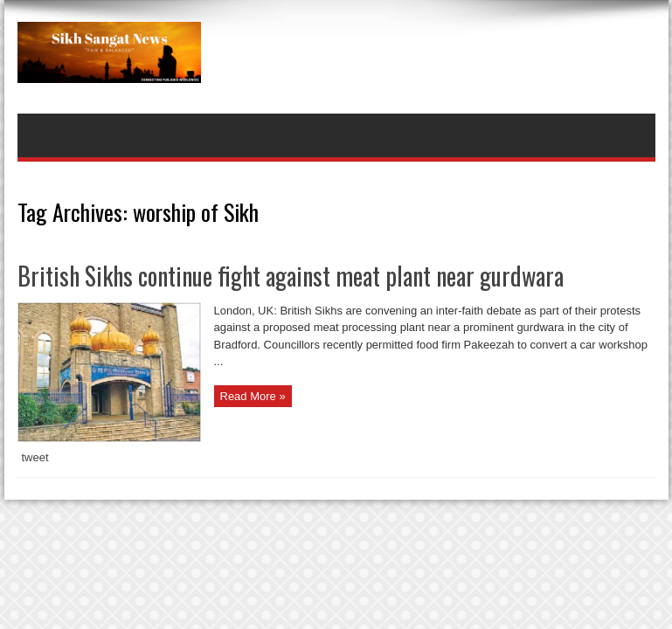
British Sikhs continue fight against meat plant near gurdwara (291, 276)
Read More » (253, 396)
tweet (35, 457)
